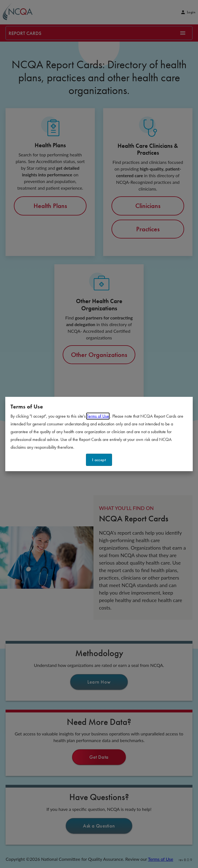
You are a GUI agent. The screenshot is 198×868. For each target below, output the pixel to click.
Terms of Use (98, 416)
